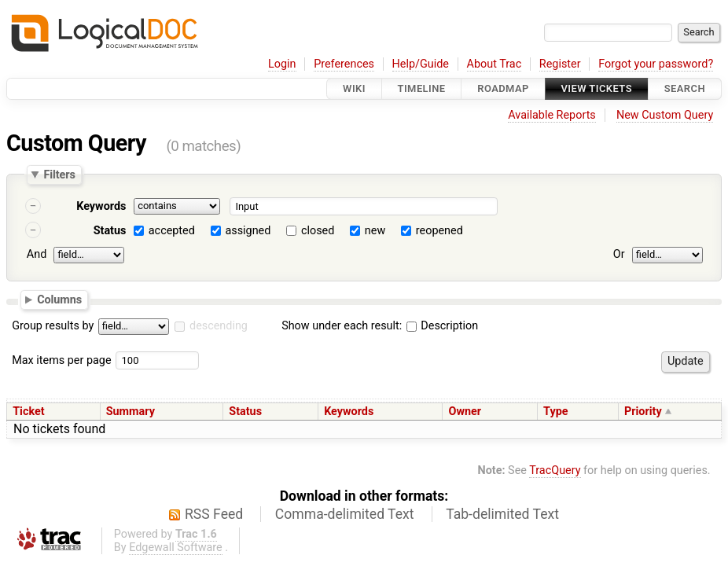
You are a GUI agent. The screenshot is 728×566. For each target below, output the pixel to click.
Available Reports (552, 115)
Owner (465, 412)
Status (110, 231)
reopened (439, 231)
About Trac (495, 64)
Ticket (28, 412)
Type (555, 412)
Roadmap (503, 88)
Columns (59, 299)
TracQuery (555, 470)
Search (685, 88)
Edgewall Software (176, 548)
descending (219, 326)
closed (318, 231)
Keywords (101, 206)
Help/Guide (421, 64)
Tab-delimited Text (502, 514)
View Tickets (597, 88)
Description (442, 326)
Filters (59, 175)
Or (619, 254)
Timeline (422, 88)
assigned (248, 231)
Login (282, 64)
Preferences (344, 64)
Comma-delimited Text (345, 514)
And (37, 254)
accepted (172, 231)
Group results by (53, 326)
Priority (643, 412)
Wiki (354, 88)
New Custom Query (665, 115)
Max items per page (61, 360)
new (375, 231)
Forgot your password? (656, 64)
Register (560, 64)
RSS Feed (214, 514)
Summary (131, 412)
